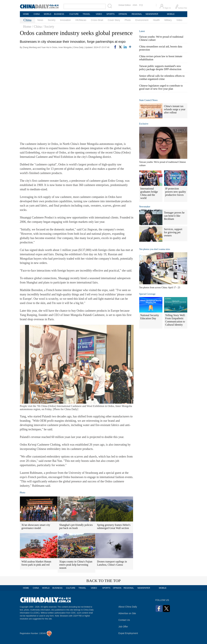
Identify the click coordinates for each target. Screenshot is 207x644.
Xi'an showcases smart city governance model (36, 526)
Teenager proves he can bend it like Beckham (174, 216)
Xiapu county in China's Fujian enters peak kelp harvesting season (76, 565)
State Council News (148, 100)
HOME (26, 14)
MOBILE (171, 14)
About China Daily (128, 607)
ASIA (135, 5)
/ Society (48, 27)
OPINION (123, 14)
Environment (142, 20)
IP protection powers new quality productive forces (176, 192)
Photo (128, 20)
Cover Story (114, 20)
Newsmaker (145, 207)
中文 (141, 5)
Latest (142, 31)
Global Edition (125, 5)
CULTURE (74, 14)
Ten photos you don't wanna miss (155, 249)
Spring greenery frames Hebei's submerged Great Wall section (114, 526)
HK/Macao (81, 20)
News (40, 20)
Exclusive (144, 124)
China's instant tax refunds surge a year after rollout (175, 109)
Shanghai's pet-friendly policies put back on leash (76, 526)
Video (179, 20)
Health (156, 20)
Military (168, 20)
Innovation (65, 20)
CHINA (37, 14)
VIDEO (99, 14)
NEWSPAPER (152, 14)
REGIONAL (137, 14)
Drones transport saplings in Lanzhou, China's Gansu (112, 563)
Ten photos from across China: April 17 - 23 (160, 288)
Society (52, 20)
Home (27, 27)
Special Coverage (147, 294)
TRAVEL (87, 14)
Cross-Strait (97, 20)
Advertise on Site (127, 613)
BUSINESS (59, 14)
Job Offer (123, 627)
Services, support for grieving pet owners (173, 232)
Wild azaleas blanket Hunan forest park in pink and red (36, 563)
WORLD (47, 14)
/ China (37, 27)
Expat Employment (128, 633)
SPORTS (110, 14)
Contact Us (124, 620)
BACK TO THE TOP (103, 581)
